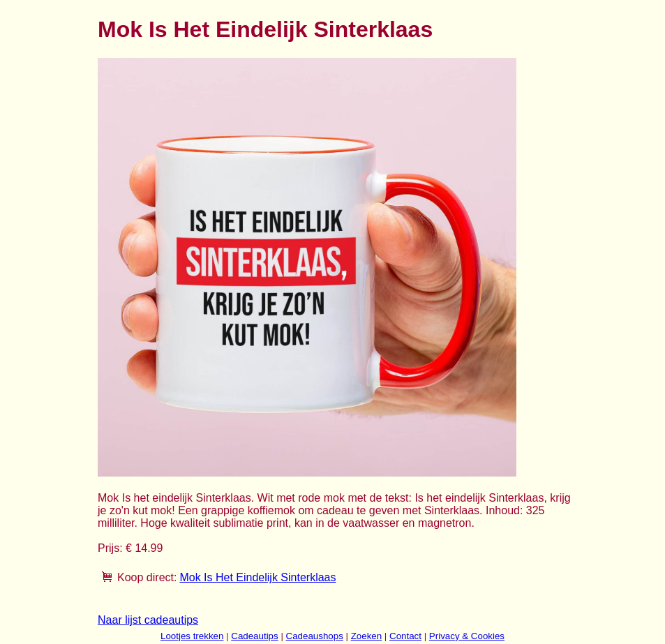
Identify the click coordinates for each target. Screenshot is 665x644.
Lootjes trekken (192, 636)
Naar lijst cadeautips (148, 620)
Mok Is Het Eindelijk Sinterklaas (257, 577)
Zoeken (366, 636)
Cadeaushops (315, 636)
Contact (405, 636)
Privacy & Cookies (467, 636)
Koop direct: (147, 577)
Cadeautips (254, 636)
